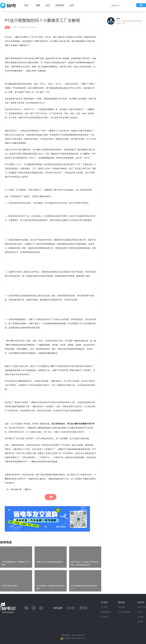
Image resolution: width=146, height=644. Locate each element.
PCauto (140, 612)
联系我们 (122, 607)
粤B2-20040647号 (78, 635)
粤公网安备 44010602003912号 (74, 638)
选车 (48, 5)
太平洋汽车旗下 (8, 612)
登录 (141, 5)
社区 (72, 5)
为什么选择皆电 (124, 612)
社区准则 (104, 617)
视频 (38, 5)
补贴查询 (60, 5)
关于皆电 (104, 607)
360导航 (140, 617)
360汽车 (140, 622)
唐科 (118, 19)
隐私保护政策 (106, 612)
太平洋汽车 (142, 607)
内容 (26, 5)
